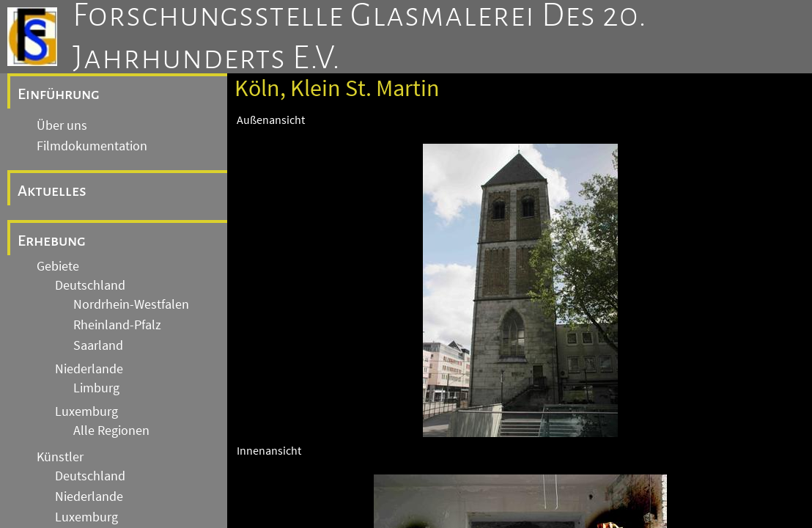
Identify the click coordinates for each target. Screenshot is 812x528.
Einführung (59, 94)
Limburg (96, 388)
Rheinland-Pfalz (117, 325)
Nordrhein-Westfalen (131, 304)
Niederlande (89, 369)
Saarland (98, 345)
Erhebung (52, 241)
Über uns (62, 125)
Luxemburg (86, 411)
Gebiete (58, 266)
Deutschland (90, 285)
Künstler (60, 457)
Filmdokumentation (92, 146)
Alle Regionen (111, 430)
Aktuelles (52, 191)
